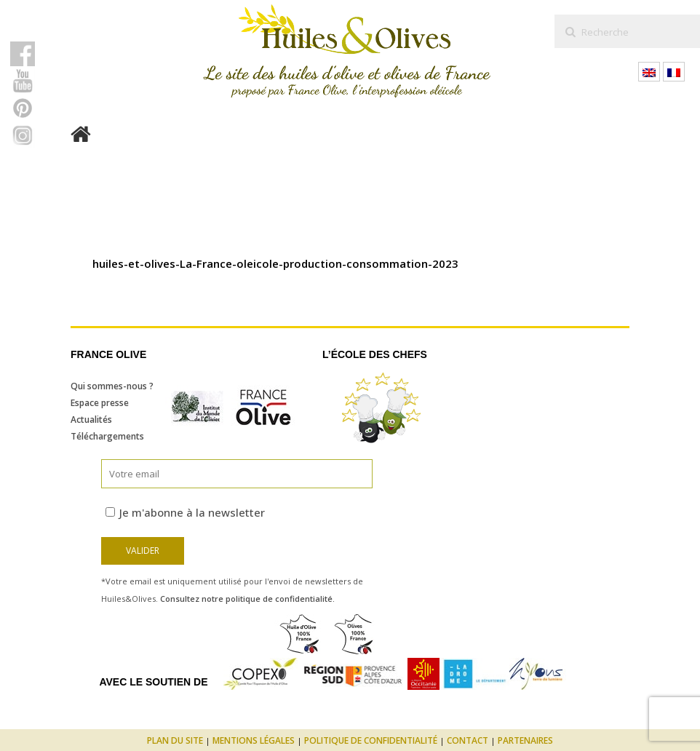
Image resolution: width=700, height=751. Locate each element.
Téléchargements (107, 436)
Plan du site (175, 740)
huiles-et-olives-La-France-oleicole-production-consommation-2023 (275, 263)
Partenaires (525, 740)
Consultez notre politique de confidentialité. (247, 599)
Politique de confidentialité (371, 740)
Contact (468, 740)
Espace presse (100, 403)
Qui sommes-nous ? (112, 386)
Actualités (91, 420)
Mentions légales (254, 740)
